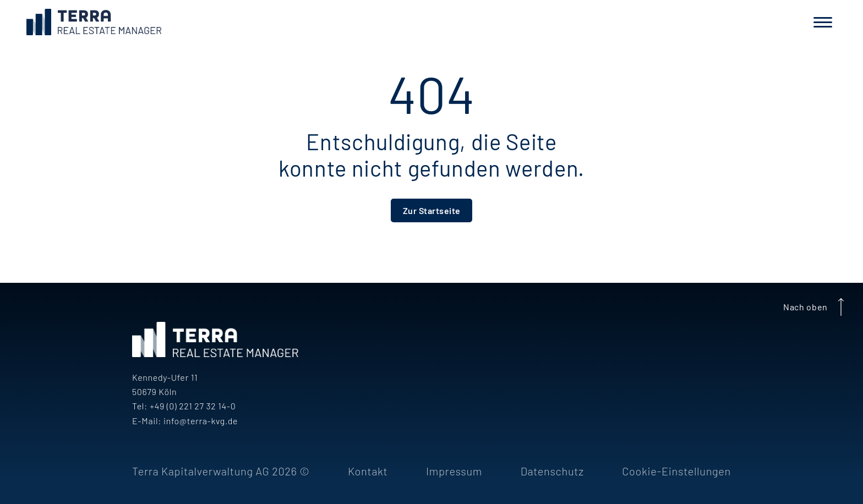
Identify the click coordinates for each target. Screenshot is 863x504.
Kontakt (368, 471)
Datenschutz (552, 471)
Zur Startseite (432, 210)
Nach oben (815, 307)
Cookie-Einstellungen (676, 471)
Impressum (454, 471)
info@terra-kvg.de (201, 421)
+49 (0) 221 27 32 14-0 (193, 406)
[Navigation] (823, 22)
